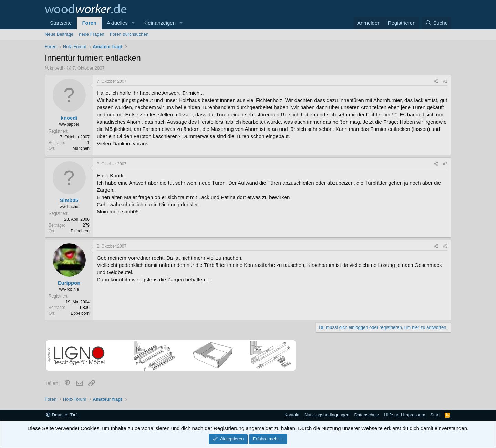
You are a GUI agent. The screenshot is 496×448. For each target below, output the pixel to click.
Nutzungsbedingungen (327, 415)
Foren (89, 23)
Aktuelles (117, 23)
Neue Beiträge (59, 34)
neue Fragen (92, 34)
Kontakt (292, 415)
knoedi (56, 68)
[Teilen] (436, 81)
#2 (445, 164)
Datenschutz (367, 415)
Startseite (61, 23)
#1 (445, 81)
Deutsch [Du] (62, 415)
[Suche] (436, 23)
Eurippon (69, 283)
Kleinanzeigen (159, 23)
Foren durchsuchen (129, 34)
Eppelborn (80, 313)
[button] (133, 23)
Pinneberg (80, 231)
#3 (445, 246)
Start (435, 415)
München (81, 148)
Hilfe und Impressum (405, 415)
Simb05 (69, 200)
